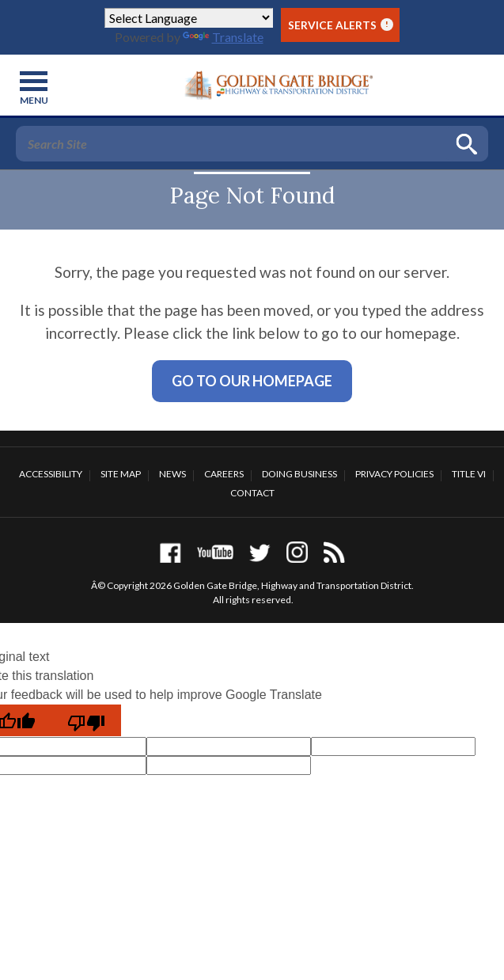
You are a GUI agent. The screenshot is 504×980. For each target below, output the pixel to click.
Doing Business (299, 474)
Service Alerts (341, 25)
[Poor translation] (86, 720)
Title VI (469, 474)
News (172, 474)
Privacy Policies (394, 474)
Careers (224, 474)
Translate (223, 37)
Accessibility (51, 474)
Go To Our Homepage (252, 381)
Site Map (121, 474)
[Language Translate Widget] (189, 18)
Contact (252, 493)
